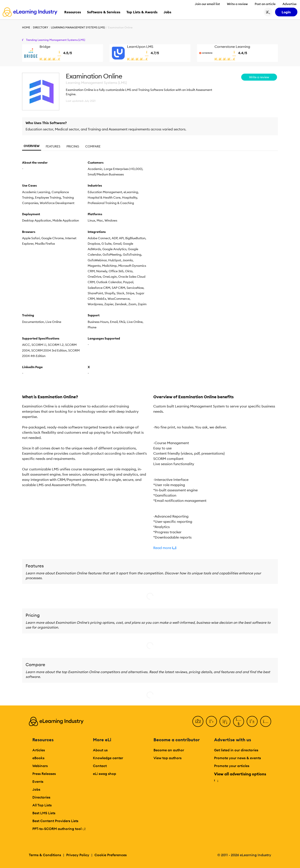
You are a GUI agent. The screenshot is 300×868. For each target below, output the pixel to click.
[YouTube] (239, 721)
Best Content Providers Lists (55, 821)
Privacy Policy (78, 855)
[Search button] (268, 12)
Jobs (36, 789)
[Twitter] (211, 721)
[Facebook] (198, 721)
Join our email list (207, 4)
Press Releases (44, 774)
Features (53, 146)
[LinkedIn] (225, 721)
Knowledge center (108, 758)
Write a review (237, 4)
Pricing (73, 146)
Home (26, 27)
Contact (100, 766)
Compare (93, 146)
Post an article (265, 4)
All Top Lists (42, 805)
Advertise (290, 4)
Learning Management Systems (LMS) (78, 27)
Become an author (169, 750)
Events (38, 781)
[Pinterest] (252, 721)
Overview (32, 146)
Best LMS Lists (44, 813)
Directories (41, 797)
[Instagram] (266, 721)
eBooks (38, 758)
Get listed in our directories (236, 750)
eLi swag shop (105, 774)
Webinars (40, 766)
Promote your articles (232, 766)
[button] (216, 548)
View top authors (167, 758)
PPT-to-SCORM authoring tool (59, 829)
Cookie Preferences (111, 855)
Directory (41, 27)
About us (100, 750)
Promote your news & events (237, 758)
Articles (39, 750)
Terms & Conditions (45, 855)
